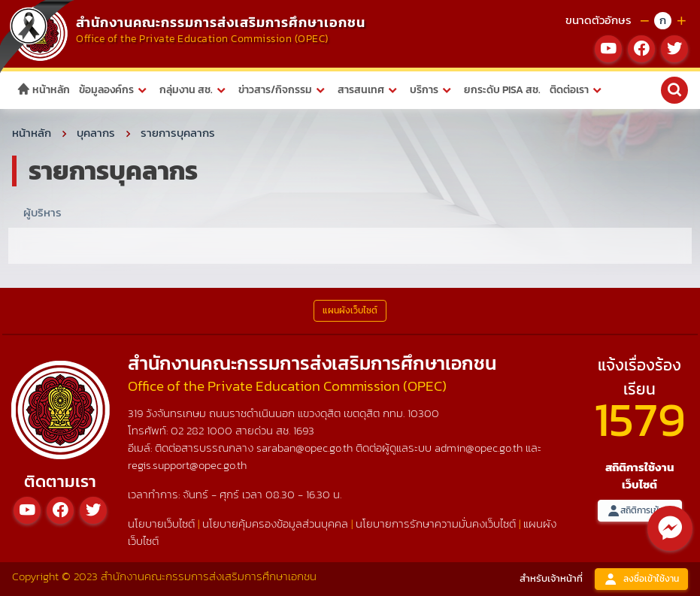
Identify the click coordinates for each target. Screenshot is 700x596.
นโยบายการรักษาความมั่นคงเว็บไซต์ (436, 523)
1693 (304, 430)
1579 (640, 419)
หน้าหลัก (43, 90)
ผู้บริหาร (42, 212)
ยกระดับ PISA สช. (502, 90)
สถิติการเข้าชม (640, 511)
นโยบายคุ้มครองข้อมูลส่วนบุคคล (275, 523)
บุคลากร (96, 133)
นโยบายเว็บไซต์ (161, 523)
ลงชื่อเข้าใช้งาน (641, 579)
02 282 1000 (203, 430)
